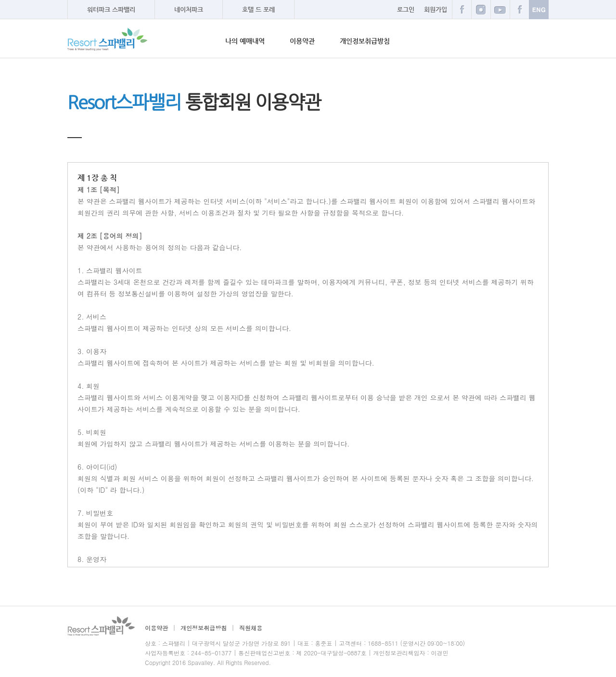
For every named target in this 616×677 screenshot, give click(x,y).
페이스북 (462, 9)
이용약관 (302, 41)
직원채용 (251, 628)
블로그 (481, 9)
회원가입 (436, 9)
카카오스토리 (519, 9)
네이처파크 (189, 9)
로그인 (406, 9)
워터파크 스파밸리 (111, 9)
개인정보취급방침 (365, 41)
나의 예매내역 (245, 41)
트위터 (500, 9)
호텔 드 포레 (258, 9)
